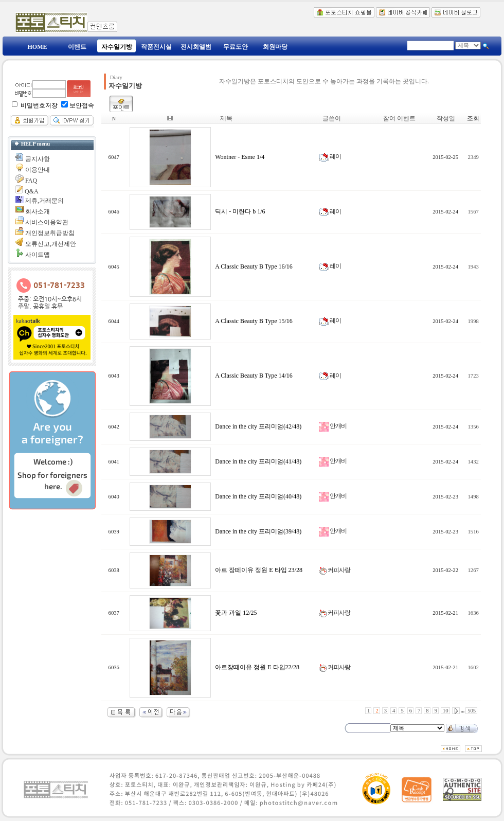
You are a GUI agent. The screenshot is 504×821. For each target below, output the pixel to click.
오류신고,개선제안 (51, 244)
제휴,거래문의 (44, 201)
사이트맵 (38, 255)
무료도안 (236, 47)
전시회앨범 (196, 47)
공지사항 (38, 159)
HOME (38, 47)
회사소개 (38, 211)
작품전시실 (156, 47)
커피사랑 (335, 570)
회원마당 (275, 47)
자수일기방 (117, 47)
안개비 (333, 426)
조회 (473, 118)
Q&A (32, 191)
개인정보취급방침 (50, 233)
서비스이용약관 (47, 222)
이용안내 (38, 170)
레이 (330, 156)
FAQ (31, 181)
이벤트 (77, 47)
